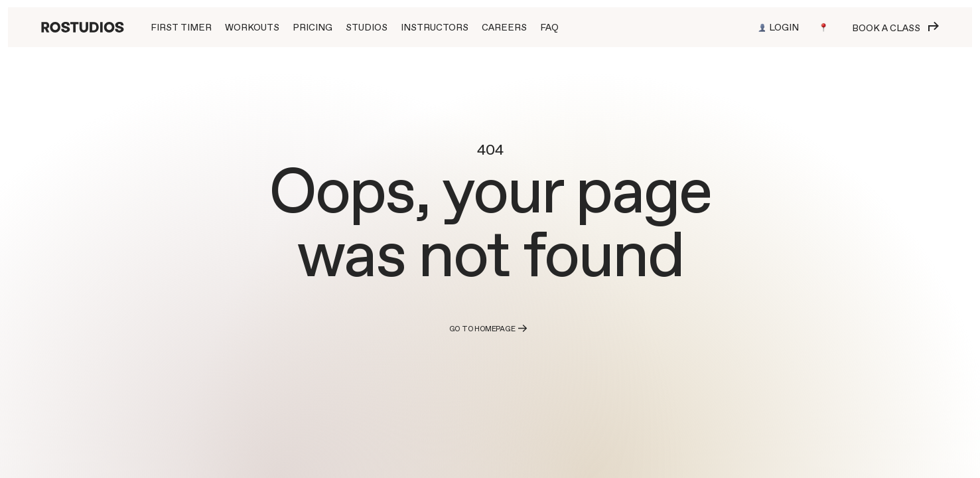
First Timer (181, 27)
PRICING (313, 27)
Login (779, 27)
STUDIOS (367, 27)
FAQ (549, 27)
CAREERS (504, 27)
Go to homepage (490, 329)
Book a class (895, 28)
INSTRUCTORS (435, 27)
